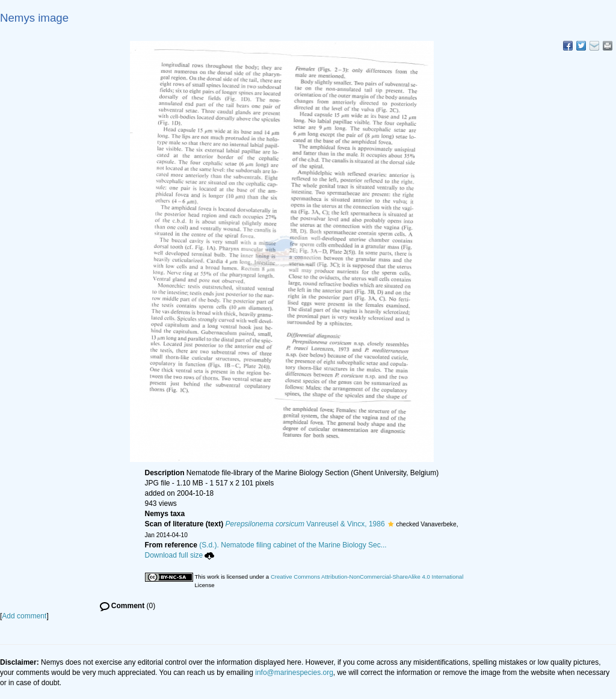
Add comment (24, 616)
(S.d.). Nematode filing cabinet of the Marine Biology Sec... (293, 545)
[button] (391, 524)
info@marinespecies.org (294, 673)
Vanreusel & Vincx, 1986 (305, 524)
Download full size (180, 555)
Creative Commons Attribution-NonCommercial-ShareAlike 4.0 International (367, 577)
